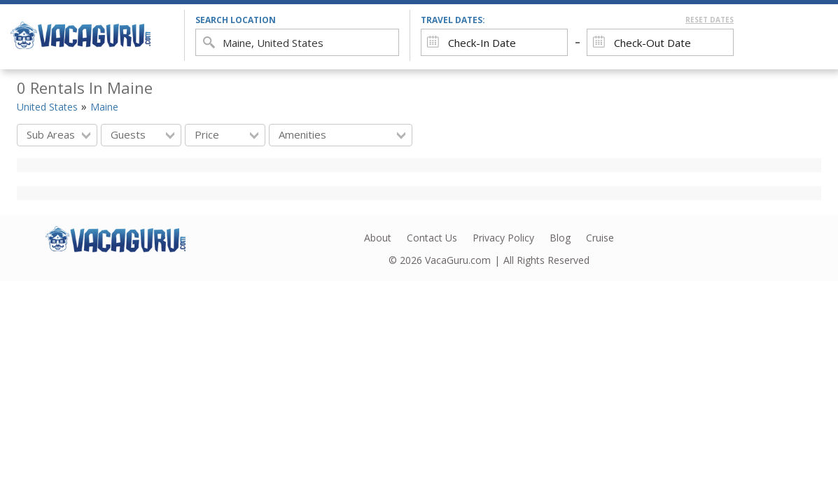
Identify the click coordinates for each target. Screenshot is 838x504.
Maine (104, 107)
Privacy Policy (503, 238)
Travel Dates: (577, 20)
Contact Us (432, 238)
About (378, 238)
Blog (560, 238)
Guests (142, 134)
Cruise (600, 238)
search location (236, 20)
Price (226, 134)
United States (47, 107)
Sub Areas (58, 134)
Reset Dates (710, 20)
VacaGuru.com (458, 260)
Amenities (342, 134)
